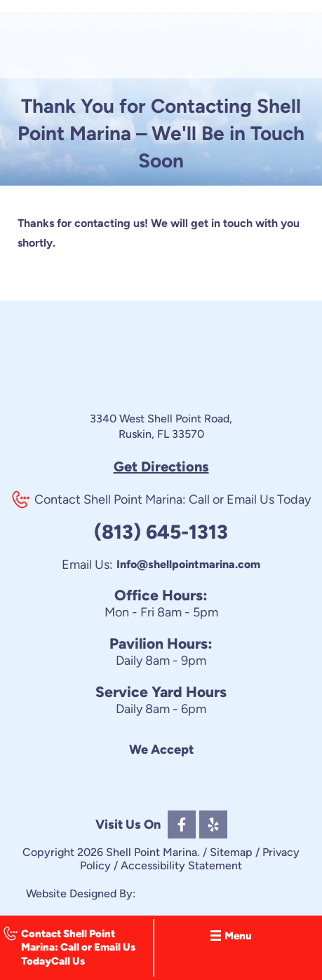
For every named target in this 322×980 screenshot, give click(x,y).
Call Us (68, 961)
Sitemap (231, 852)
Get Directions (161, 467)
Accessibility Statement (181, 865)
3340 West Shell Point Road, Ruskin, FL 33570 (161, 426)
